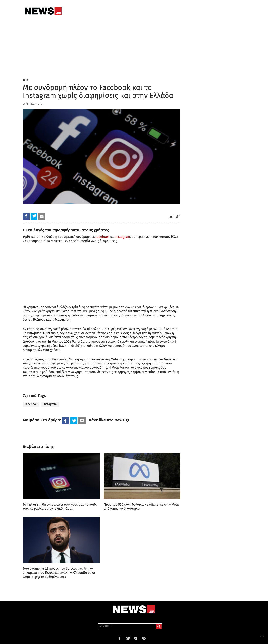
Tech (26, 80)
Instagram (123, 237)
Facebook (102, 237)
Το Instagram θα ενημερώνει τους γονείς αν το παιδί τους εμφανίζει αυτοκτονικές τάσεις (60, 507)
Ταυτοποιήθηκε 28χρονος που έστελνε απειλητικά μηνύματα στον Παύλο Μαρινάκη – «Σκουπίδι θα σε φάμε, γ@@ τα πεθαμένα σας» (59, 573)
